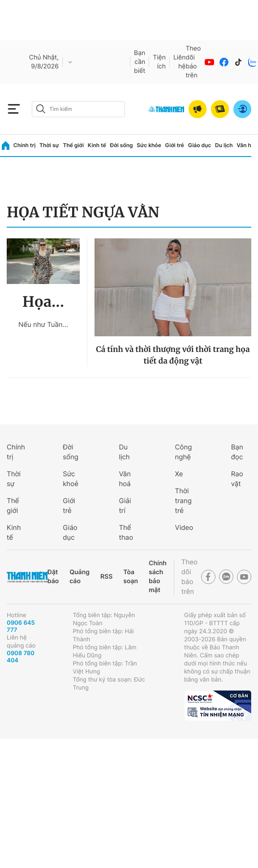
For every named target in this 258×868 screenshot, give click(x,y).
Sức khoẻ (71, 479)
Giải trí (125, 506)
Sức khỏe (149, 145)
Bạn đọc (237, 452)
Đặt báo (53, 577)
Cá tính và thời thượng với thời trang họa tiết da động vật (173, 355)
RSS (106, 577)
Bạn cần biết (140, 62)
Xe (179, 474)
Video (184, 527)
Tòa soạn (131, 577)
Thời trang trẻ (183, 501)
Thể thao (126, 532)
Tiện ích (159, 62)
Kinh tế (97, 145)
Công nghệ (184, 452)
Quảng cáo (80, 577)
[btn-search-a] (41, 109)
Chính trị (25, 145)
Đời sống (122, 145)
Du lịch (224, 145)
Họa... (43, 302)
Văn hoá (125, 479)
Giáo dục (200, 145)
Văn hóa (247, 145)
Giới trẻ (175, 145)
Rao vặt (237, 479)
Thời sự (49, 145)
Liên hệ (180, 62)
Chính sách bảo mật (158, 577)
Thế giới (73, 145)
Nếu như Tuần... (43, 324)
